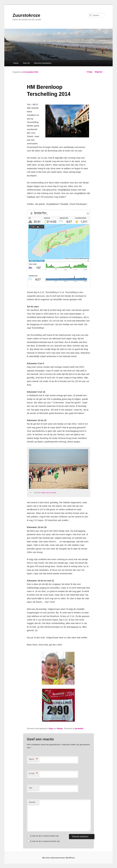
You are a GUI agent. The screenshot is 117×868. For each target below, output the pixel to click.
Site (31, 788)
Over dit (26, 63)
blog (51, 729)
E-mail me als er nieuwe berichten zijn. (45, 841)
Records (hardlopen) (43, 63)
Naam (33, 759)
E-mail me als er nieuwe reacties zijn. (45, 836)
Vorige (88, 72)
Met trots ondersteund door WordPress (58, 858)
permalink (79, 729)
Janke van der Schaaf (49, 493)
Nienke (60, 729)
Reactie (32, 802)
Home (16, 63)
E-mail (33, 774)
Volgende (99, 72)
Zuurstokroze (26, 15)
